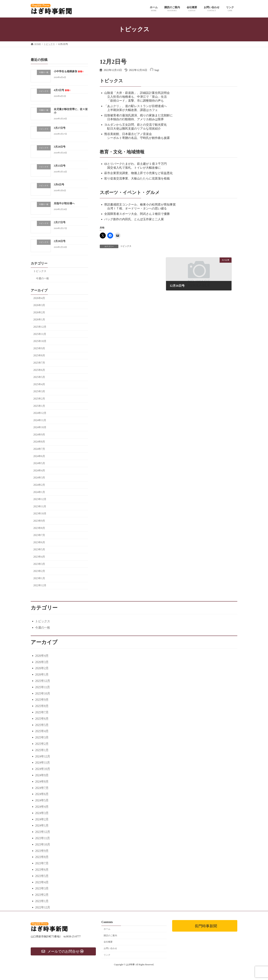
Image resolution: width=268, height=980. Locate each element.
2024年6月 (39, 456)
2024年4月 (39, 470)
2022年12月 (40, 585)
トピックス (126, 246)
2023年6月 (39, 542)
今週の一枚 (42, 278)
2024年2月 (39, 485)
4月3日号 (62, 90)
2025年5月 (39, 377)
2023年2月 (39, 571)
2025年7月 (39, 363)
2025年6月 (39, 370)
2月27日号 (60, 222)
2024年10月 (40, 427)
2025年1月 (39, 406)
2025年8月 (39, 355)
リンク (107, 955)
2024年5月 (39, 463)
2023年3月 (39, 564)
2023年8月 (39, 528)
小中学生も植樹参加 (69, 71)
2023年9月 (39, 521)
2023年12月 (40, 499)
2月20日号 (60, 241)
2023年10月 (40, 514)
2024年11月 (40, 420)
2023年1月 (39, 578)
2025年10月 (40, 341)
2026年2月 (39, 312)
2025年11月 (40, 334)
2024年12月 (40, 413)
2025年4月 (39, 384)
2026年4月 (39, 298)
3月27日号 (60, 128)
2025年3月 (39, 391)
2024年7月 (39, 449)
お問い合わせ (110, 948)
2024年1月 (39, 492)
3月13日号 (60, 166)
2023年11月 (40, 506)
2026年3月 (39, 305)
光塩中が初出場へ (64, 203)
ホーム (107, 929)
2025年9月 (39, 348)
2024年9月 (39, 434)
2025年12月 (40, 327)
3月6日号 (59, 185)
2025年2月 (39, 398)
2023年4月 (39, 557)
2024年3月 (39, 478)
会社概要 (108, 942)
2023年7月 (39, 535)
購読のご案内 (110, 935)
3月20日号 (60, 147)
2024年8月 (39, 442)
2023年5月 (39, 549)
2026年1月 (39, 320)
